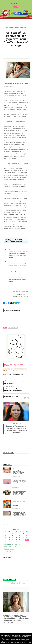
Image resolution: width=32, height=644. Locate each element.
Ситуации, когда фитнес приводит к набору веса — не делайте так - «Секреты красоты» (20, 482)
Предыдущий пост (16, 382)
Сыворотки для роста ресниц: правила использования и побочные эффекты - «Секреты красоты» (19, 471)
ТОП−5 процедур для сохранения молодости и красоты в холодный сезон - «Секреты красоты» (20, 514)
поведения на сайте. (24, 297)
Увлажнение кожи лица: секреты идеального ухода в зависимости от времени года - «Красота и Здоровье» (16, 618)
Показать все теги (8, 552)
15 (13, 538)
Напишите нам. (25, 294)
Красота (17, 544)
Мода (15, 547)
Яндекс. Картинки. (25, 291)
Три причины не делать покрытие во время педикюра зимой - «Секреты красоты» (20, 493)
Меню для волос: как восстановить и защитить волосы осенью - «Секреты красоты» (20, 503)
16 (16, 538)
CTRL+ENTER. (13, 370)
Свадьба (13, 28)
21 (9, 540)
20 (5, 540)
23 (16, 540)
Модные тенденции (20, 28)
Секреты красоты (9, 549)
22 (13, 540)
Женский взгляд (13, 328)
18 (23, 538)
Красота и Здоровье (8, 547)
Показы (9, 28)
